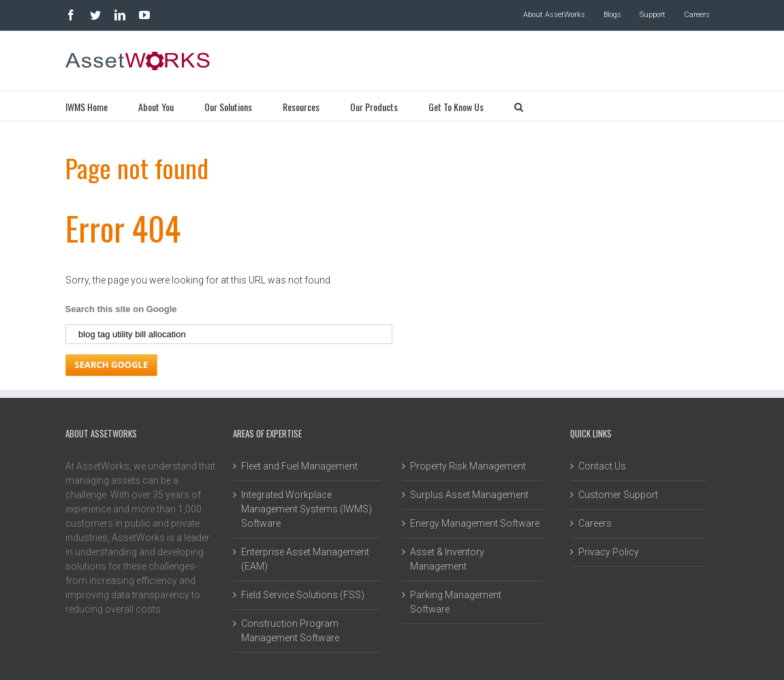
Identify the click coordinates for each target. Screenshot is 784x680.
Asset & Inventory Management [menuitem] (447, 559)
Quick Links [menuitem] (591, 433)
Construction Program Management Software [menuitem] (290, 631)
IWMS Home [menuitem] (87, 107)
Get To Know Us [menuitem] (456, 107)
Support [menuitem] (653, 15)
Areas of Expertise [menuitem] (267, 433)
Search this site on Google (121, 309)
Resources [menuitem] (301, 107)
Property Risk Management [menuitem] (468, 466)
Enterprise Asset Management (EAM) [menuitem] (305, 559)
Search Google (112, 365)
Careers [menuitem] (697, 15)
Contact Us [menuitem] (602, 466)
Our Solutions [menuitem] (228, 107)
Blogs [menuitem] (612, 15)
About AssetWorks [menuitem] (554, 15)
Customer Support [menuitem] (618, 495)
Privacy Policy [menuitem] (609, 552)
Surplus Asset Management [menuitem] (469, 495)
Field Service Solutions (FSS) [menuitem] (303, 595)
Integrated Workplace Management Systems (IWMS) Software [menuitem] (307, 509)
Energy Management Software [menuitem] (475, 523)
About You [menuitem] (156, 107)
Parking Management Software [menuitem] (456, 602)
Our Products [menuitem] (374, 107)
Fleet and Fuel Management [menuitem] (299, 466)
